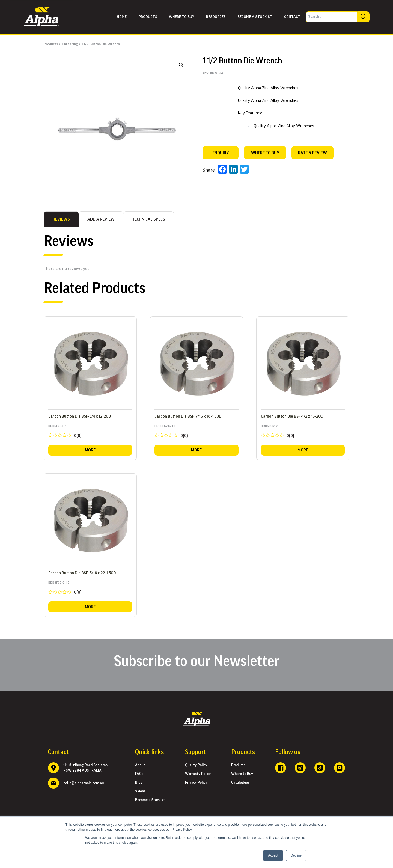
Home (122, 17)
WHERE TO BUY (265, 153)
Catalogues (240, 783)
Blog (139, 783)
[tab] (61, 219)
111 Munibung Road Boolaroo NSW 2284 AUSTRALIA (85, 768)
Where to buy (182, 17)
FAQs (139, 774)
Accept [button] (273, 855)
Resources (216, 17)
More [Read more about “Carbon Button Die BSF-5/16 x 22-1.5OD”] (90, 607)
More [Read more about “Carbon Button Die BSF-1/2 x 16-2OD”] (303, 450)
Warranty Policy (198, 774)
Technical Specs (149, 219)
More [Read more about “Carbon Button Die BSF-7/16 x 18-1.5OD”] (196, 450)
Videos (140, 791)
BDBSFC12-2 (303, 432)
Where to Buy (242, 774)
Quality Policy (196, 765)
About (140, 765)
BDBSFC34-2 (90, 432)
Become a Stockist (255, 17)
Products (148, 17)
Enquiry (221, 153)
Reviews (61, 219)
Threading (70, 44)
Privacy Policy (196, 783)
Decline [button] (296, 855)
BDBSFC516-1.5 (90, 589)
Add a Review (101, 219)
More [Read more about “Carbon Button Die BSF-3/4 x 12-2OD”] (90, 450)
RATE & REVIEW (312, 153)
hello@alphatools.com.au (84, 783)
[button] (181, 65)
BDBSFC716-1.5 (196, 432)
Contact (292, 17)
